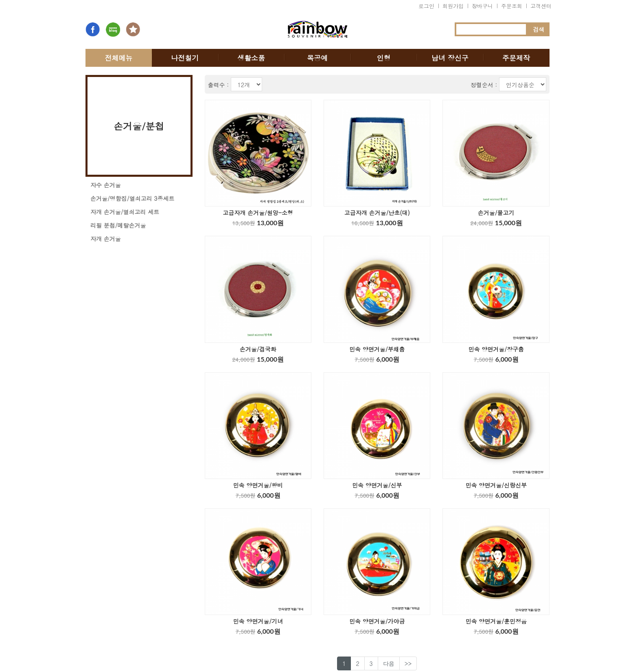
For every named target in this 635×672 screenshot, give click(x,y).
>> (408, 663)
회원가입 (453, 6)
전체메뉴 (118, 58)
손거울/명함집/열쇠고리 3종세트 (132, 198)
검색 (539, 29)
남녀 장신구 (450, 58)
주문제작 (516, 58)
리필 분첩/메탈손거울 (118, 225)
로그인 (426, 6)
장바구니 (482, 6)
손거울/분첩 (139, 126)
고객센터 (541, 6)
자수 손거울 (106, 185)
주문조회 (512, 6)
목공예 (317, 58)
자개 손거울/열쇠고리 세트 (125, 212)
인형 (384, 58)
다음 (389, 663)
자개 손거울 (106, 239)
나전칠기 (185, 58)
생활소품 (251, 58)
